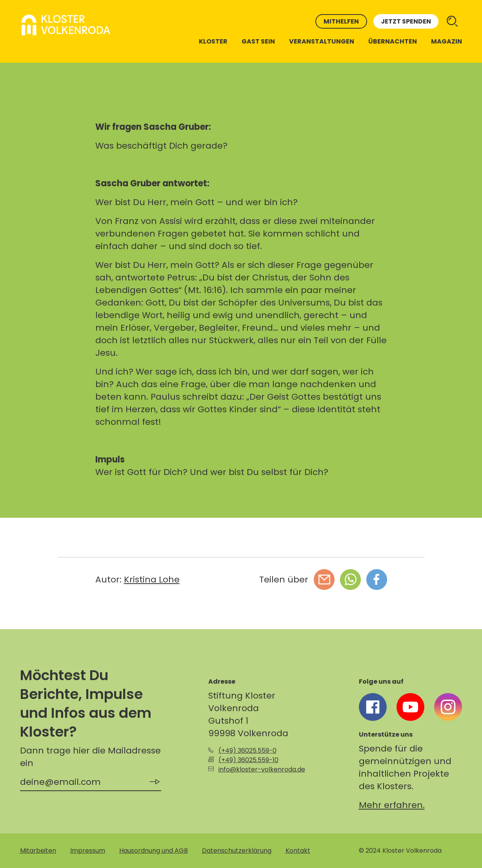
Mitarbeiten (38, 851)
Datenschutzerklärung (237, 851)
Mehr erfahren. (392, 805)
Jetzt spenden (406, 21)
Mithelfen (341, 21)
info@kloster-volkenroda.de (262, 769)
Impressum (88, 851)
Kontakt (298, 851)
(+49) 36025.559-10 (248, 760)
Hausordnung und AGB (154, 851)
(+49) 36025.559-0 (247, 751)
